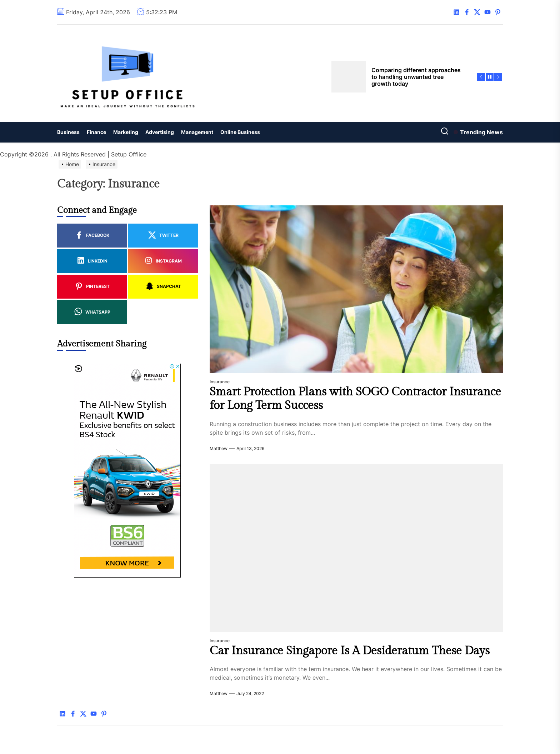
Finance (96, 132)
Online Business (240, 132)
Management (197, 132)
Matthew (219, 448)
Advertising (160, 132)
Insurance (220, 382)
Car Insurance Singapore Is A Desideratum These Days (350, 651)
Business (68, 132)
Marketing (126, 132)
